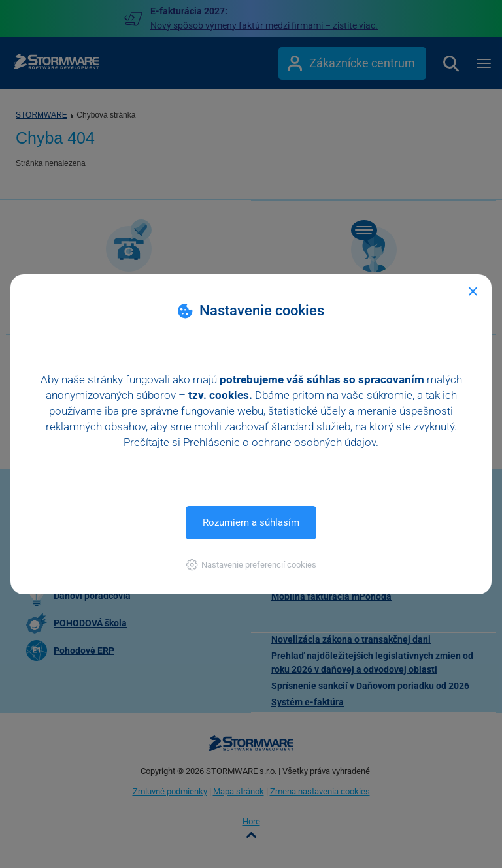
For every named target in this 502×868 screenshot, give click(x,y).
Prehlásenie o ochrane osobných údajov (279, 442)
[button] (251, 565)
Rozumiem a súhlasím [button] (251, 522)
